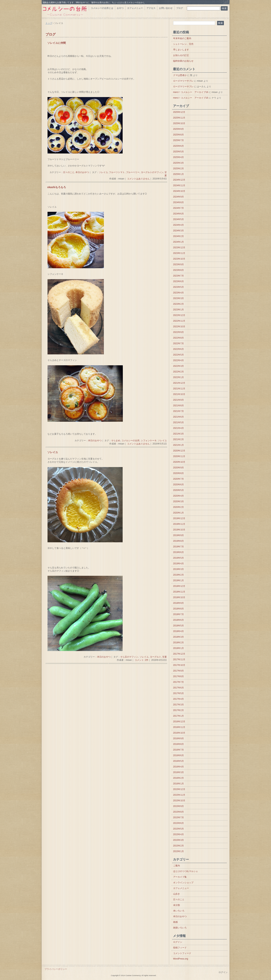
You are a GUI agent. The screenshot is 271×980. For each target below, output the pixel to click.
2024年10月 (179, 191)
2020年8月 (179, 473)
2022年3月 (179, 366)
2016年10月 (179, 733)
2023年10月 (179, 259)
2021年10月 (179, 394)
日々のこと (69, 172)
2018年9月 (179, 603)
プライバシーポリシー (56, 969)
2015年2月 (179, 846)
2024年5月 (179, 219)
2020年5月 (179, 490)
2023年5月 (179, 287)
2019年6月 (179, 552)
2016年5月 (179, 761)
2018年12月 (179, 586)
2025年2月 (179, 169)
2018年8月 (179, 609)
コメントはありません (138, 179)
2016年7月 (179, 750)
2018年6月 (179, 620)
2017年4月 (179, 699)
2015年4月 (179, 834)
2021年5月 (179, 422)
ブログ (180, 8)
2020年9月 (179, 468)
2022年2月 (179, 372)
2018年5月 (179, 626)
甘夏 (165, 657)
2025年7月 (179, 140)
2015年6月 (179, 823)
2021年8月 (179, 406)
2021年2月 (179, 439)
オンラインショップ (183, 883)
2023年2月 (179, 304)
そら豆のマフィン (129, 657)
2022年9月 (179, 332)
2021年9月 (179, 400)
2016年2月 (179, 778)
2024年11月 (179, 185)
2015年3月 (179, 840)
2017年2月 (179, 710)
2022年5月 (179, 355)
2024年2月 (179, 236)
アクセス (151, 8)
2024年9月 (179, 197)
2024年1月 (179, 242)
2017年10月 (179, 665)
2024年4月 (179, 225)
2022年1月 (179, 377)
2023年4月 (179, 293)
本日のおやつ (82, 172)
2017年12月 (179, 654)
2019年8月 (179, 541)
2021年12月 (179, 383)
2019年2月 (179, 575)
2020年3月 (179, 501)
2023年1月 (179, 310)
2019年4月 (179, 564)
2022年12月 (179, 315)
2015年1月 (179, 851)
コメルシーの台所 (131, 441)
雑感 (175, 922)
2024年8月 (179, 202)
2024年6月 (179, 214)
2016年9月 (179, 738)
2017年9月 (179, 671)
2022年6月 (179, 349)
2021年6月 (179, 417)
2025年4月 (179, 157)
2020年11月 (179, 456)
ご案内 (177, 866)
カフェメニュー (135, 8)
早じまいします (181, 50)
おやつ (120, 8)
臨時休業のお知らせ (183, 61)
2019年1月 (179, 580)
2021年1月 (179, 445)
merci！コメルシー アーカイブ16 (191, 92)
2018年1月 (179, 648)
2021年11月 (179, 389)
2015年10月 (179, 801)
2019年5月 (179, 558)
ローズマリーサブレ (183, 81)
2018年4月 (179, 631)
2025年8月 (179, 135)
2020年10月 (179, 462)
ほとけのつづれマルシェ (186, 871)
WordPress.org (181, 959)
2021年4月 (179, 428)
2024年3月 (179, 231)
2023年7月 (179, 276)
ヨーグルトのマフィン (152, 172)
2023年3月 (179, 298)
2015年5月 (179, 829)
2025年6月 (179, 146)
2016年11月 (179, 727)
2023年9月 (179, 264)
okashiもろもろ (57, 187)
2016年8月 (179, 744)
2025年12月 (179, 112)
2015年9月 (179, 806)
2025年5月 (179, 152)
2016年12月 (179, 722)
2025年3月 (179, 163)
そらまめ (116, 441)
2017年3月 (179, 705)
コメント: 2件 (142, 660)
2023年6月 (179, 281)
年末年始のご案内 (182, 38)
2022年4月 (179, 360)
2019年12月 (179, 518)
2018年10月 (179, 597)
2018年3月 (179, 637)
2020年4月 (179, 496)
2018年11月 (179, 592)
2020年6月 (179, 485)
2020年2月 (179, 507)
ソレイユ (103, 172)
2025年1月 (179, 174)
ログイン (178, 942)
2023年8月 (179, 270)
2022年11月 (179, 321)
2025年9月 (179, 129)
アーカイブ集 (180, 877)
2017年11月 (179, 659)
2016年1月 (179, 784)
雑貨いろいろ (180, 928)
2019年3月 (179, 569)
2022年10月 (179, 327)
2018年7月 (179, 614)
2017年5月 (179, 693)
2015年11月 (179, 795)
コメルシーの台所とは (102, 8)
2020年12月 (179, 451)
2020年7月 (179, 479)
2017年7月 (179, 682)
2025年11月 (179, 118)
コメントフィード (182, 953)
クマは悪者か (180, 75)
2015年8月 (179, 812)
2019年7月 (179, 547)
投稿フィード (180, 948)
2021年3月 (179, 434)
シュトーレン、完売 (183, 44)
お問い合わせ (166, 8)
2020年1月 (179, 513)
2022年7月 (179, 343)
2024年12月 (179, 180)
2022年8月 (179, 338)
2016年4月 (179, 767)
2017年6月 (179, 688)
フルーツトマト (117, 172)
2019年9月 (179, 535)
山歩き (177, 894)
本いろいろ (179, 911)
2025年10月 (179, 123)
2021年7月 (179, 411)
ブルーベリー (133, 172)
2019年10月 (179, 530)
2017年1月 (179, 716)
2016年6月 (179, 755)
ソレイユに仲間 (57, 43)
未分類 (177, 905)
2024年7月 (179, 208)
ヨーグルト (156, 657)
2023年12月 (179, 248)
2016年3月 (179, 772)
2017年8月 (179, 676)
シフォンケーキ (149, 441)
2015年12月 (179, 789)
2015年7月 (179, 817)
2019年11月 (179, 524)
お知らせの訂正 (181, 55)
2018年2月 (179, 643)
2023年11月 (179, 253)
